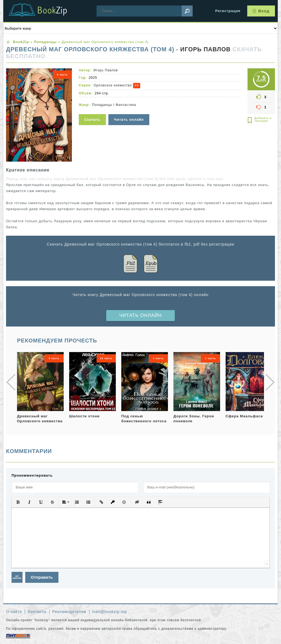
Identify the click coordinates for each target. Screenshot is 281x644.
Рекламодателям (69, 612)
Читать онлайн (141, 315)
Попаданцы (102, 105)
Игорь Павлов (205, 49)
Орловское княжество (113, 85)
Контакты (37, 612)
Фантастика (126, 105)
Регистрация (228, 11)
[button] (18, 502)
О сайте (14, 612)
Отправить (42, 577)
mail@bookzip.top (110, 612)
